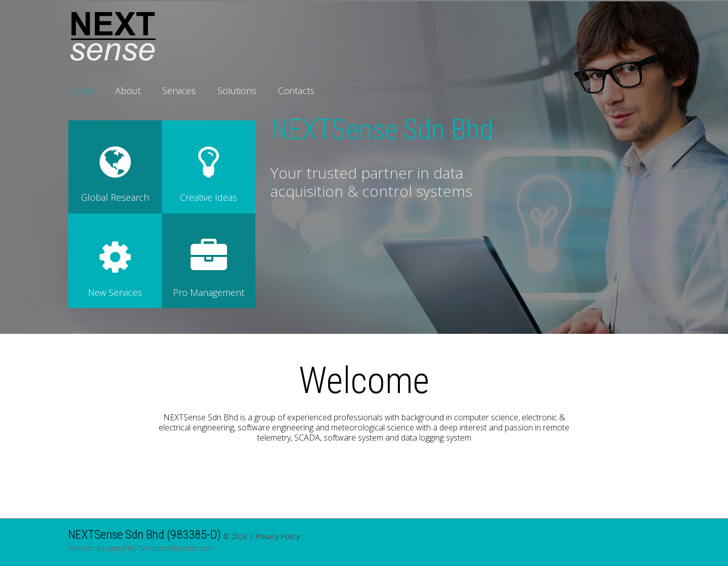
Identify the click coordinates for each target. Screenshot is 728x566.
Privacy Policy (278, 536)
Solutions (237, 91)
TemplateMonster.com (175, 548)
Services (179, 91)
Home (81, 91)
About (128, 91)
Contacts (296, 91)
